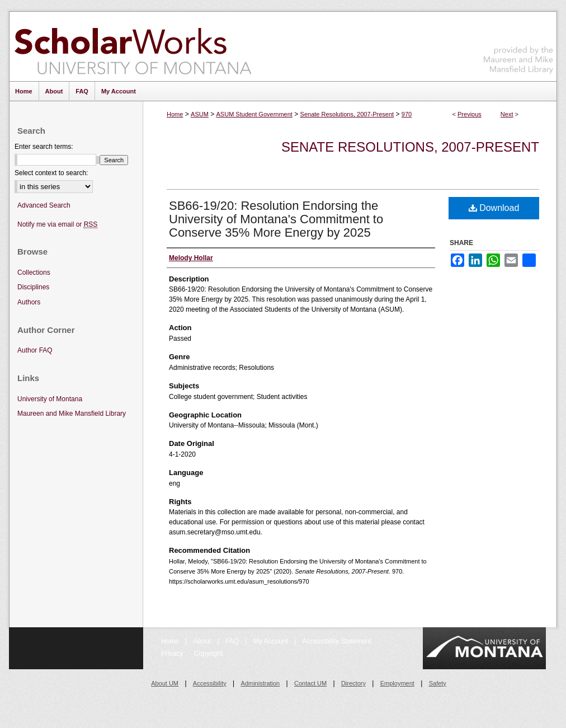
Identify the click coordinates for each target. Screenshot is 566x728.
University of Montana (50, 399)
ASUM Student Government (254, 114)
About (203, 641)
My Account (272, 641)
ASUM (200, 114)
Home (175, 114)
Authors (29, 302)
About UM (165, 683)
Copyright (208, 654)
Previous (470, 114)
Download (494, 208)
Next (507, 114)
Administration (261, 683)
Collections (34, 273)
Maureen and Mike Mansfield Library (518, 44)
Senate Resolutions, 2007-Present (347, 114)
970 (407, 114)
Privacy (173, 654)
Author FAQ (35, 350)
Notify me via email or (57, 225)
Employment (397, 683)
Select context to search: (51, 173)
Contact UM (310, 683)
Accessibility (210, 683)
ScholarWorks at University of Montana (133, 46)
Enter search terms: (44, 147)
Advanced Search (44, 205)
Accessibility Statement (337, 641)
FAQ (233, 641)
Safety (438, 683)
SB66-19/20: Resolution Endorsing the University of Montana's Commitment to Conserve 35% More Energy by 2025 (276, 219)
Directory (353, 683)
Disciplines (33, 287)
